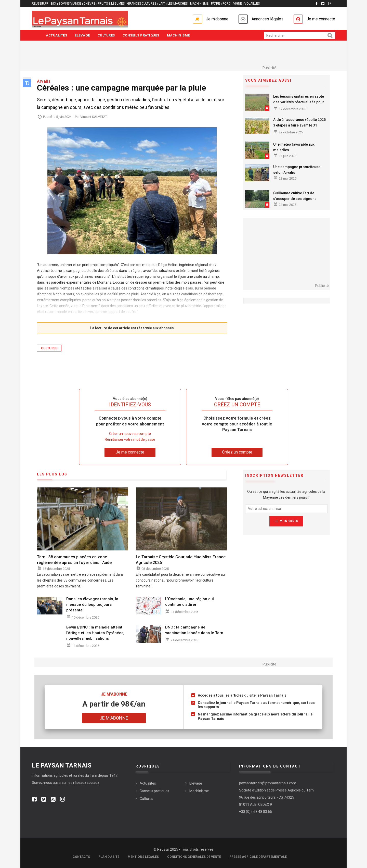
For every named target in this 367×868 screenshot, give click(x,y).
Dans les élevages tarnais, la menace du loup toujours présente (92, 605)
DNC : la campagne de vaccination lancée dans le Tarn (194, 630)
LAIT (162, 4)
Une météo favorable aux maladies (294, 147)
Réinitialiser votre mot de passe (130, 439)
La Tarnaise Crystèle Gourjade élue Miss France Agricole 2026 (181, 560)
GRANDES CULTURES (142, 4)
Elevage (82, 35)
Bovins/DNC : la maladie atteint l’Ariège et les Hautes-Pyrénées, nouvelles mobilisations (95, 633)
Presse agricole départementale (258, 857)
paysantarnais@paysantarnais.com (268, 783)
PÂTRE (215, 4)
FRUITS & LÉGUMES (111, 4)
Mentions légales (143, 857)
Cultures (106, 35)
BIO (54, 4)
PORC (227, 4)
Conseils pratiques (141, 35)
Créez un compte (237, 452)
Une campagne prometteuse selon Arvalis (297, 170)
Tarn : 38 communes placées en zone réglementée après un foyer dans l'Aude (74, 560)
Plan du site (109, 857)
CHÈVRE (89, 4)
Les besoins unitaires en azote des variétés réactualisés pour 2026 (299, 102)
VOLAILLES (252, 4)
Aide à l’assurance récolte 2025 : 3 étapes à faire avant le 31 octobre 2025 (300, 125)
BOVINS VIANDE (70, 4)
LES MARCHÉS (178, 4)
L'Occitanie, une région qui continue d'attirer (189, 602)
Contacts (81, 857)
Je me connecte (321, 19)
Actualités (56, 35)
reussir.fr (40, 4)
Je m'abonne (217, 19)
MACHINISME (199, 4)
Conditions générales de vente (194, 857)
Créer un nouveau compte (130, 434)
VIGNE (238, 4)
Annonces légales (267, 19)
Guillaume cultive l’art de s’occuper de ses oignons (295, 196)
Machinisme (178, 35)
